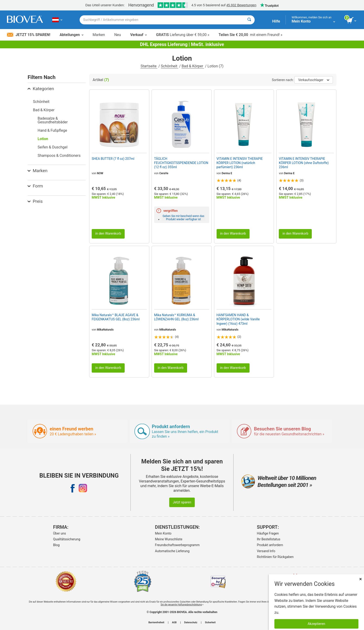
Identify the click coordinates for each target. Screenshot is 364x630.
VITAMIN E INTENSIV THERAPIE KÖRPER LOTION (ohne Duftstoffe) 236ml (304, 163)
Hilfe (276, 21)
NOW (100, 173)
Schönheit (170, 66)
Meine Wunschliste (169, 539)
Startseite (149, 66)
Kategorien (41, 89)
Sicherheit (210, 623)
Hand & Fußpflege (52, 130)
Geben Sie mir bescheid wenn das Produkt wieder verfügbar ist (183, 218)
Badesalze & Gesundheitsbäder (53, 120)
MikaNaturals (105, 330)
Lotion (43, 139)
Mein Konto (163, 533)
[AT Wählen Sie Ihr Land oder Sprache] (57, 20)
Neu (118, 35)
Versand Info (266, 551)
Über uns (60, 533)
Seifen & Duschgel (53, 147)
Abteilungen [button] (71, 35)
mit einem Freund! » (250, 35)
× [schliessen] (361, 579)
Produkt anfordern (270, 545)
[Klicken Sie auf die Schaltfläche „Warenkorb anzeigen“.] (352, 20)
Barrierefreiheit (156, 623)
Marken (99, 35)
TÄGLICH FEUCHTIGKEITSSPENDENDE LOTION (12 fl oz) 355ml (181, 163)
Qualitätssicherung (67, 539)
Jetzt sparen (182, 502)
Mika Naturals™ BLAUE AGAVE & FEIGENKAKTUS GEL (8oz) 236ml (116, 317)
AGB (174, 623)
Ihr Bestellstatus (269, 539)
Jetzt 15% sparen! (29, 35)
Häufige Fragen (268, 533)
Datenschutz (191, 623)
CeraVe (164, 173)
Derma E (227, 173)
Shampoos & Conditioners (59, 156)
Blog (56, 545)
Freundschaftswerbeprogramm (177, 545)
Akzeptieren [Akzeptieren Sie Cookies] (316, 624)
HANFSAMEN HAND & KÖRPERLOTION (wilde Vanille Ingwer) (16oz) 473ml (238, 319)
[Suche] (249, 20)
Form (35, 186)
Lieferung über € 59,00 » (183, 35)
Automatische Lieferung (172, 551)
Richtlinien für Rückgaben (275, 557)
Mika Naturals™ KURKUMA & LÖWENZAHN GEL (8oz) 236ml (176, 317)
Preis (35, 201)
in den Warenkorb (108, 234)
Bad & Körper (193, 66)
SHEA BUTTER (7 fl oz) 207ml (113, 159)
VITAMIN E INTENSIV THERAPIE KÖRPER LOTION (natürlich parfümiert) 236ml (240, 163)
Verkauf (138, 35)
